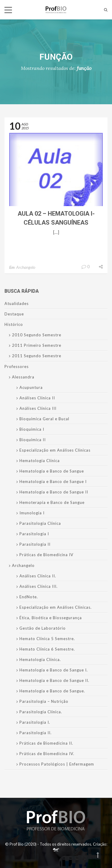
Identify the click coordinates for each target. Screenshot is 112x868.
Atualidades (17, 303)
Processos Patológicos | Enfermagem (57, 764)
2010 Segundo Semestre (37, 335)
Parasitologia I (34, 534)
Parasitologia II (35, 544)
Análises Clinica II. (38, 576)
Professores (17, 366)
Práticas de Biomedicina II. (46, 743)
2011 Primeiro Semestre (37, 345)
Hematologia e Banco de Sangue (52, 471)
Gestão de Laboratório (43, 628)
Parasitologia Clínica (40, 523)
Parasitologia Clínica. (41, 712)
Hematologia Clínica (40, 461)
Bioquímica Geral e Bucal (44, 419)
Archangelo (26, 267)
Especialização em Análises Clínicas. (56, 607)
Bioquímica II (33, 440)
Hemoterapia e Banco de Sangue (52, 502)
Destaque (14, 314)
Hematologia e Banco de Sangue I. (54, 670)
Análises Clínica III (38, 408)
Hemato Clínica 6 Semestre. (47, 649)
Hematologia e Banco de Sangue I (53, 481)
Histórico (14, 324)
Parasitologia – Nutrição (44, 701)
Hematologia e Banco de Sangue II (54, 492)
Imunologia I (32, 513)
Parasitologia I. (35, 722)
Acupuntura (31, 387)
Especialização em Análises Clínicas (55, 450)
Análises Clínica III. (39, 586)
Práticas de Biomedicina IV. (47, 754)
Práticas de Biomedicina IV (46, 555)
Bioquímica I (32, 429)
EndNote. (29, 597)
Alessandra (23, 377)
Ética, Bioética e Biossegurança (51, 618)
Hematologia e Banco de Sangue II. (54, 680)
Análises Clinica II (37, 398)
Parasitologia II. (36, 733)
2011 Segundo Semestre (37, 356)
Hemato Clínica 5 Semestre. (47, 639)
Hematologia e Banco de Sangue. (52, 691)
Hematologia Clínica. (40, 660)
